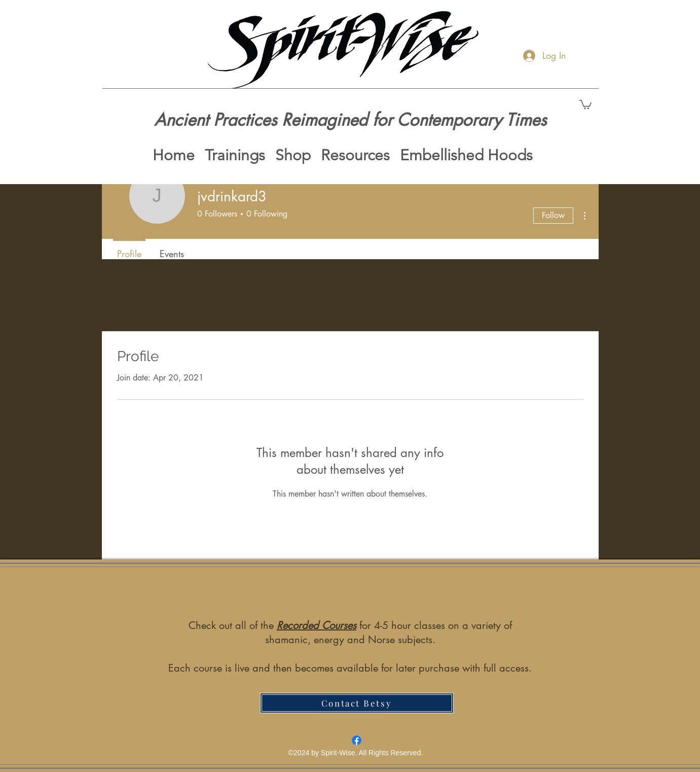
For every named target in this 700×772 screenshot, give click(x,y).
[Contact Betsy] (357, 703)
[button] (585, 104)
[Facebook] (357, 740)
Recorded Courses (317, 625)
